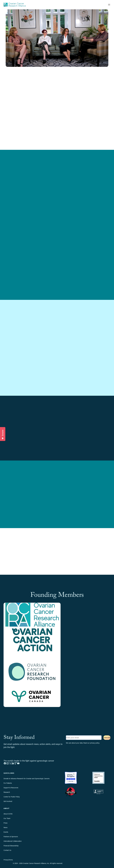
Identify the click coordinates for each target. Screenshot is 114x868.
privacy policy (95, 743)
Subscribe (107, 738)
